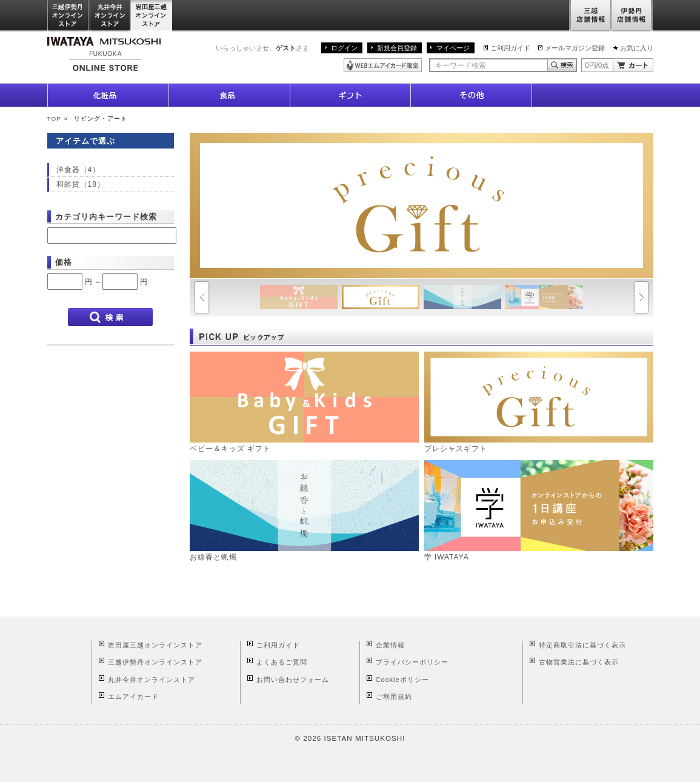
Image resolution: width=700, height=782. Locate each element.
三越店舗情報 (590, 16)
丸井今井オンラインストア (110, 16)
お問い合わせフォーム (293, 680)
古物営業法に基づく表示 (579, 662)
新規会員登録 (397, 48)
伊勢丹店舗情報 (632, 16)
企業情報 (390, 645)
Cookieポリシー (402, 680)
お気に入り (637, 48)
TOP (54, 119)
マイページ (453, 48)
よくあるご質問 (282, 662)
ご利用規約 (394, 697)
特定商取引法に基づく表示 (582, 645)
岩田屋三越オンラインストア (152, 16)
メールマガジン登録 (575, 48)
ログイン (344, 48)
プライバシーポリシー (412, 662)
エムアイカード (133, 697)
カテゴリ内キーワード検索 (106, 217)
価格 (64, 262)
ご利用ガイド (510, 48)
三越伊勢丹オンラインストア (68, 16)
